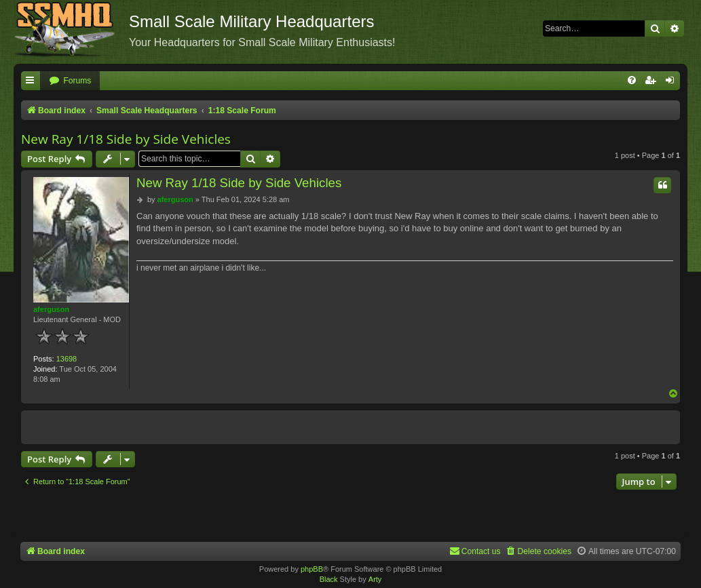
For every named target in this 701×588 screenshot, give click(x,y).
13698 (67, 359)
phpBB (312, 569)
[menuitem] (70, 81)
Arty (375, 579)
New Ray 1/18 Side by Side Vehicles (126, 139)
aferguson (51, 309)
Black (329, 579)
